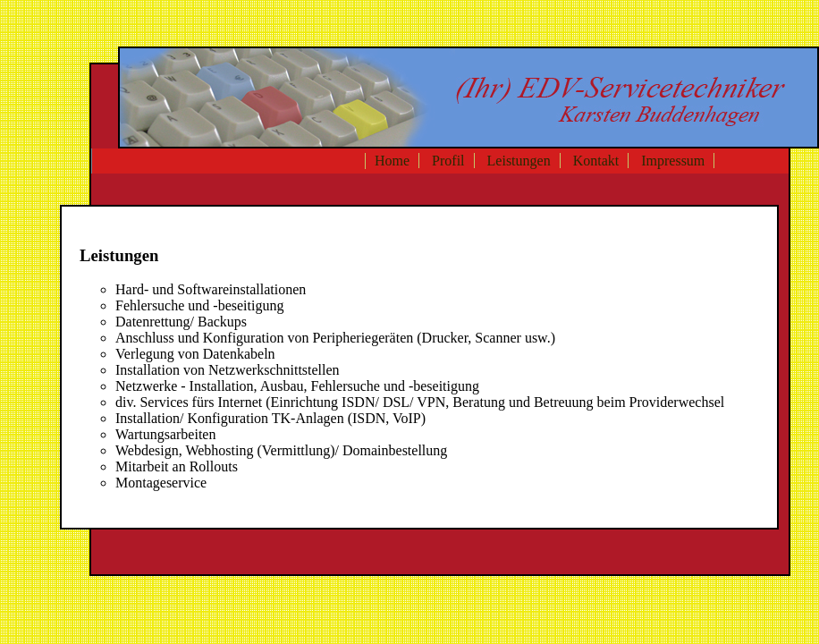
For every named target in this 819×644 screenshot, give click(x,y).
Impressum (673, 161)
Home (392, 161)
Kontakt (596, 161)
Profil (448, 161)
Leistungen (519, 161)
